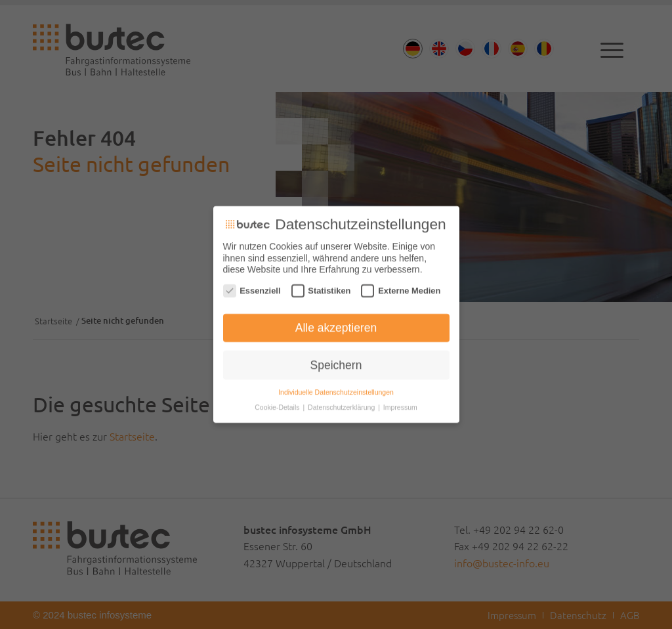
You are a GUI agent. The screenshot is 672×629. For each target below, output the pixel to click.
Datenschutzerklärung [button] (342, 404)
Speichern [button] (336, 361)
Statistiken (321, 287)
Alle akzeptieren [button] (336, 324)
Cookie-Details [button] (278, 404)
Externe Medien (401, 287)
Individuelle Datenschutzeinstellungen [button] (336, 389)
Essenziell (252, 287)
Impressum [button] (400, 404)
